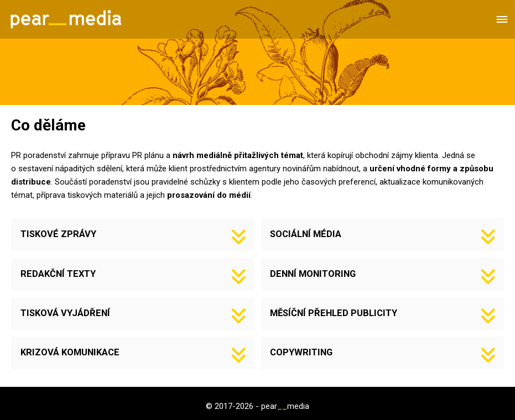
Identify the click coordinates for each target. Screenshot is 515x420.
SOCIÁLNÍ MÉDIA (306, 234)
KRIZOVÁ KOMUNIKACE (70, 352)
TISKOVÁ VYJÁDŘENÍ (65, 313)
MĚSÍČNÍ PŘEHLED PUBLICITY (334, 313)
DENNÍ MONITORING (313, 274)
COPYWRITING (301, 352)
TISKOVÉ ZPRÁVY (58, 234)
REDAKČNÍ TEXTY (58, 274)
